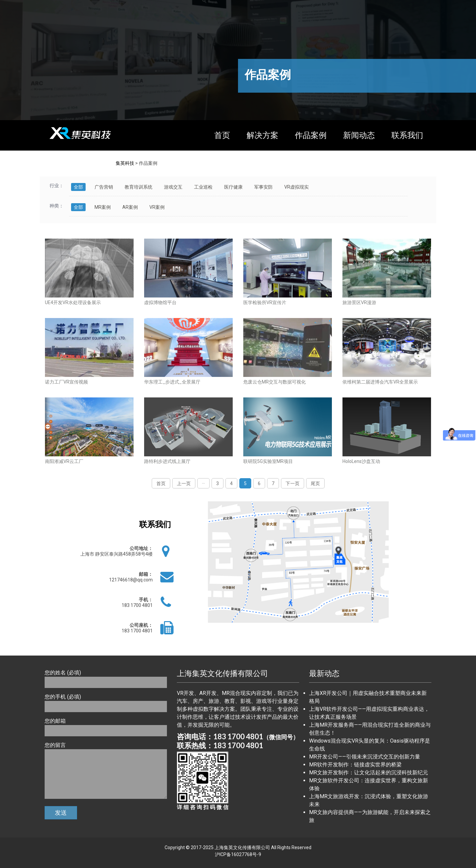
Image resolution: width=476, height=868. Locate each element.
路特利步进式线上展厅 (167, 461)
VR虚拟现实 (297, 187)
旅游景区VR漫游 (359, 302)
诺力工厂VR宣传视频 (66, 382)
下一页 (293, 483)
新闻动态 (359, 135)
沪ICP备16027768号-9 (238, 854)
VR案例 (157, 207)
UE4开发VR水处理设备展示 (73, 302)
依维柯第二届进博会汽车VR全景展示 (380, 382)
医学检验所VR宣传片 (265, 302)
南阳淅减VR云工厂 (64, 461)
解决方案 (262, 135)
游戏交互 (173, 187)
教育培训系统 (139, 187)
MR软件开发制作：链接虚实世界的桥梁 (355, 765)
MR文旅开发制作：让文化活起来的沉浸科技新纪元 (369, 773)
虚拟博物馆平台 (160, 302)
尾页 (315, 483)
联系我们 (407, 135)
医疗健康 (233, 187)
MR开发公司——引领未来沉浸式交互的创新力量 (365, 757)
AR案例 (130, 207)
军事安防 (263, 187)
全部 (78, 187)
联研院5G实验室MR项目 (268, 461)
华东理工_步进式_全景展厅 (172, 382)
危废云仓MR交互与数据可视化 (275, 382)
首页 (222, 135)
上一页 (184, 483)
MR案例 (103, 207)
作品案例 (311, 135)
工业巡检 (203, 187)
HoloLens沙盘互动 (361, 461)
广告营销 (104, 187)
